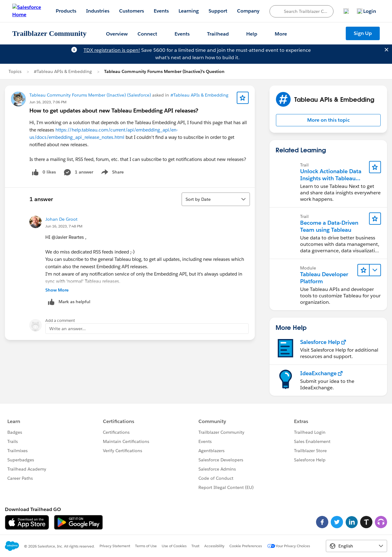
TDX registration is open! (112, 50)
